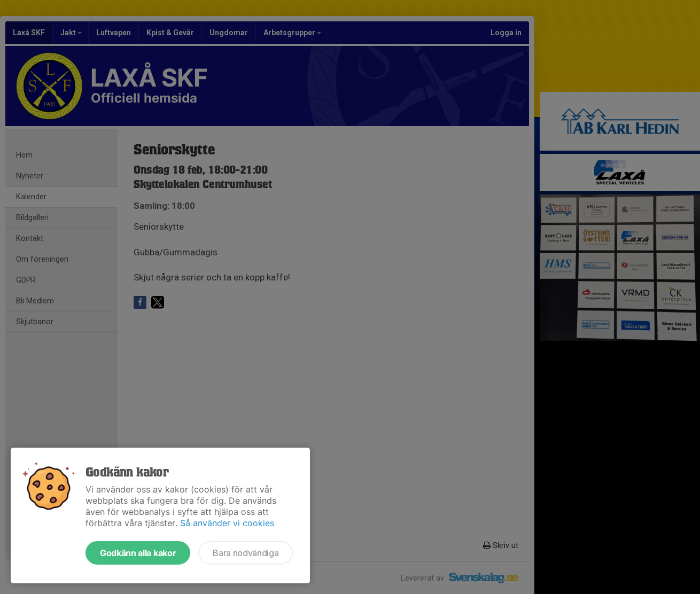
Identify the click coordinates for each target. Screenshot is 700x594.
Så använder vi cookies (227, 523)
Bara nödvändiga (246, 553)
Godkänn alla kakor (138, 553)
